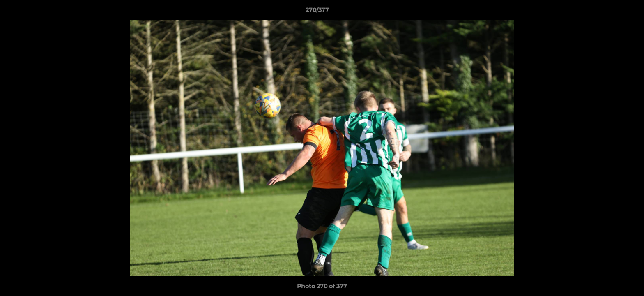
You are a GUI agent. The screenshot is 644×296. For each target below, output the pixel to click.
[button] (609, 12)
